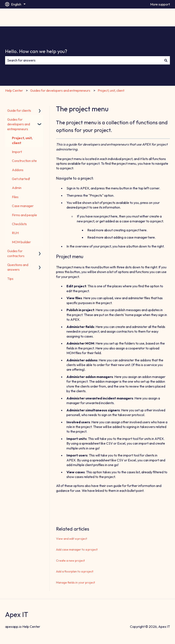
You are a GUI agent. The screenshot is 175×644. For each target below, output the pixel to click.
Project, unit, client (111, 90)
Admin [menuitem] (17, 188)
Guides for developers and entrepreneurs (60, 90)
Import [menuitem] (17, 152)
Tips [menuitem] (10, 279)
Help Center (14, 90)
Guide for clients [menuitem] (19, 110)
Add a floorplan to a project (75, 571)
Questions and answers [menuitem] (18, 267)
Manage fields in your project (76, 582)
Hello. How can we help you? (36, 51)
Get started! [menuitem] (21, 179)
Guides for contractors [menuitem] (16, 253)
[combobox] (83, 60)
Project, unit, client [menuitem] (22, 140)
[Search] (166, 60)
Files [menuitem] (15, 197)
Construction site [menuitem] (24, 161)
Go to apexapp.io (153, 17)
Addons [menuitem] (18, 170)
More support (160, 4)
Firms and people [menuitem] (24, 215)
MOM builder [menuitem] (21, 242)
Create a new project (70, 561)
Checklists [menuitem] (19, 224)
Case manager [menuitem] (23, 206)
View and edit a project (72, 539)
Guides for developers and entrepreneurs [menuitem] (19, 124)
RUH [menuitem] (15, 233)
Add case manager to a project (77, 550)
